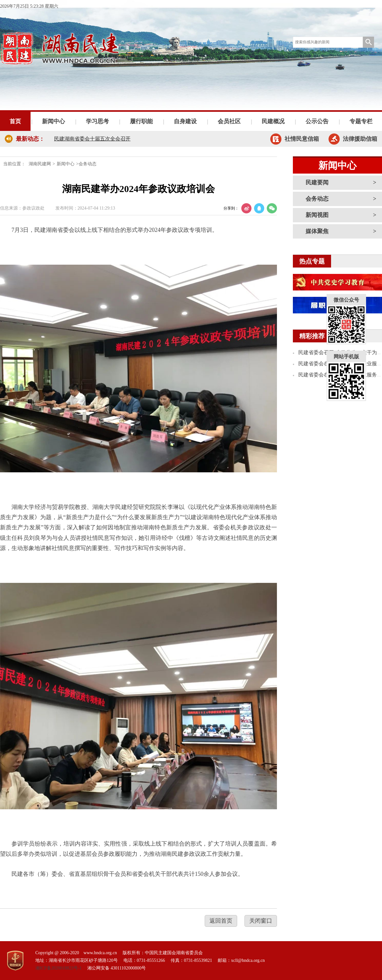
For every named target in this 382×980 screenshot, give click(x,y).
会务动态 (317, 199)
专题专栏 (361, 121)
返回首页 (221, 921)
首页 (15, 121)
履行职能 (141, 121)
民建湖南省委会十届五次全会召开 (92, 139)
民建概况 (273, 121)
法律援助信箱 (360, 139)
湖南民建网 (40, 164)
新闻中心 (53, 121)
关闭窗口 (261, 921)
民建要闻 (317, 182)
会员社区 (229, 121)
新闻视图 (317, 215)
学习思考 (97, 121)
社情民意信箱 (302, 139)
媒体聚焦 (317, 231)
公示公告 (317, 121)
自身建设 (185, 121)
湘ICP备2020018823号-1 (58, 968)
